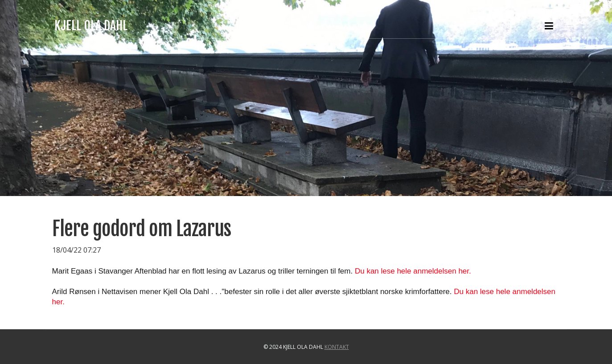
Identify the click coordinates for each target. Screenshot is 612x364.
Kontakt (337, 347)
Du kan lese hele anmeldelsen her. (413, 271)
